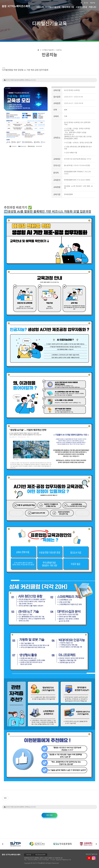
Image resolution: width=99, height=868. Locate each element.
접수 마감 (49, 815)
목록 (5, 798)
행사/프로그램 (71, 7)
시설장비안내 (83, 7)
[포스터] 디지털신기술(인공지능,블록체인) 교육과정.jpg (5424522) (21, 80)
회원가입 (93, 3)
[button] (96, 844)
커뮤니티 (93, 7)
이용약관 (29, 855)
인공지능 (58, 50)
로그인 (87, 3)
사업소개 (45, 7)
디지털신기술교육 (57, 7)
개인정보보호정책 (40, 855)
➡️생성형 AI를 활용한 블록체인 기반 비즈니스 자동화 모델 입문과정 (47, 212)
